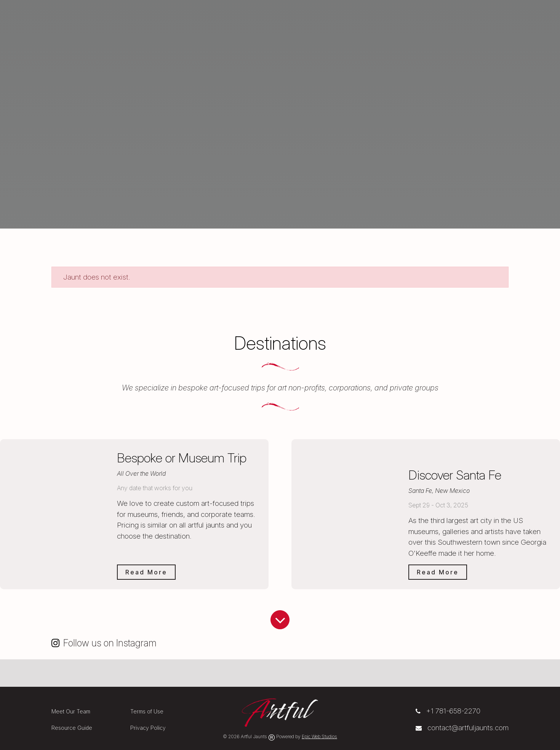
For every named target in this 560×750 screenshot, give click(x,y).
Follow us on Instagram (110, 643)
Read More (146, 572)
